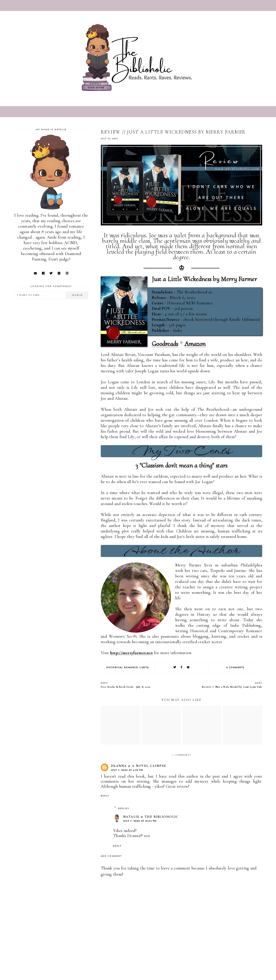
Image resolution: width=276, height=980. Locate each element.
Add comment (111, 856)
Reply (105, 796)
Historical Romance (122, 668)
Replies (124, 809)
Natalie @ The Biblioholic (151, 817)
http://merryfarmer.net (132, 653)
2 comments (235, 668)
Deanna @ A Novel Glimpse (139, 766)
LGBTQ (144, 668)
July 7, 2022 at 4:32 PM (127, 770)
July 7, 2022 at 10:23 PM (140, 821)
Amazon (195, 344)
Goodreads (165, 344)
